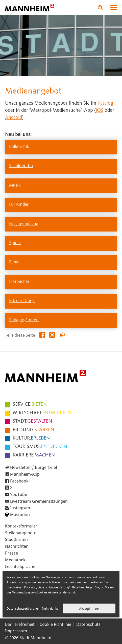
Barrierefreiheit (20, 624)
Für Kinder (19, 204)
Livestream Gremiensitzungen (39, 501)
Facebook (19, 481)
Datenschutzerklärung (22, 608)
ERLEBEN (31, 438)
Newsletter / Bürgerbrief (34, 467)
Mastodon (20, 515)
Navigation (114, 8)
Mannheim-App (25, 474)
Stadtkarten (16, 539)
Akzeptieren (89, 608)
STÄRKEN (33, 430)
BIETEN (30, 404)
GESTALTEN (32, 421)
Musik (15, 185)
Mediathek (15, 560)
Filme (14, 262)
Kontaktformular (21, 526)
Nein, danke (50, 608)
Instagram (20, 508)
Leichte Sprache (20, 566)
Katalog (105, 103)
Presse (11, 553)
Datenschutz (88, 624)
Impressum (16, 631)
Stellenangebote (21, 533)
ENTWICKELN (42, 413)
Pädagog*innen (24, 320)
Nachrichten (17, 546)
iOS (100, 110)
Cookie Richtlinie (55, 624)
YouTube (19, 494)
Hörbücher (19, 282)
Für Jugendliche (24, 224)
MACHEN (34, 455)
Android (14, 118)
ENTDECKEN (40, 447)
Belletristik (19, 147)
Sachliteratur (21, 166)
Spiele (15, 243)
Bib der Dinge (22, 301)
